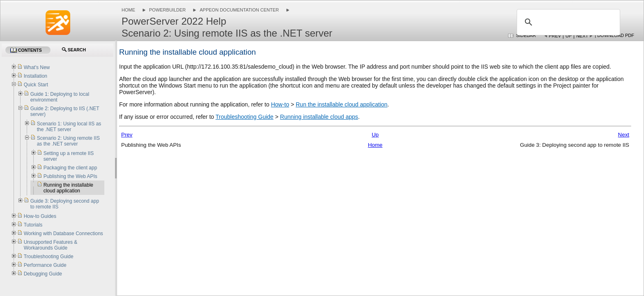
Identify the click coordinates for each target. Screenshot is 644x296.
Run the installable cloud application (342, 104)
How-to (280, 104)
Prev (555, 36)
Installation (36, 76)
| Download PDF (614, 35)
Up (569, 36)
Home (128, 10)
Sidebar (526, 35)
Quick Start (36, 85)
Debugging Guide (43, 274)
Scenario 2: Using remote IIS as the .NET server (68, 141)
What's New (37, 67)
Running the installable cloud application (68, 188)
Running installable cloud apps (319, 117)
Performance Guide (45, 265)
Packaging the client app (70, 168)
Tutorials (33, 225)
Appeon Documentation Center (239, 10)
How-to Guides (40, 216)
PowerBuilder (167, 10)
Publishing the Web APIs (70, 176)
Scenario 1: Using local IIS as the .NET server (69, 127)
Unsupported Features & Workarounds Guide (51, 245)
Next (582, 36)
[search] (567, 22)
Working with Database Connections (63, 234)
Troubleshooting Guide (245, 117)
